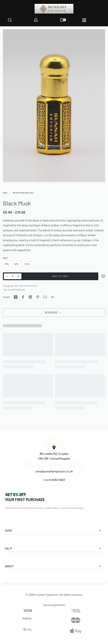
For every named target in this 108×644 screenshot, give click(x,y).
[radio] (7, 264)
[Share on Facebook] (23, 297)
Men (5, 193)
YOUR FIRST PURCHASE (25, 497)
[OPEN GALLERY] (54, 106)
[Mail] (45, 297)
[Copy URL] (52, 297)
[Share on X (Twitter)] (16, 297)
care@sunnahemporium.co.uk (54, 471)
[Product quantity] (13, 276)
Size (5, 258)
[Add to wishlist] (103, 276)
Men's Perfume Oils (23, 193)
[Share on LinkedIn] (30, 297)
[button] (54, 313)
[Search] (10, 20)
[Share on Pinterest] (38, 297)
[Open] (84, 20)
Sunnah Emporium (16, 290)
